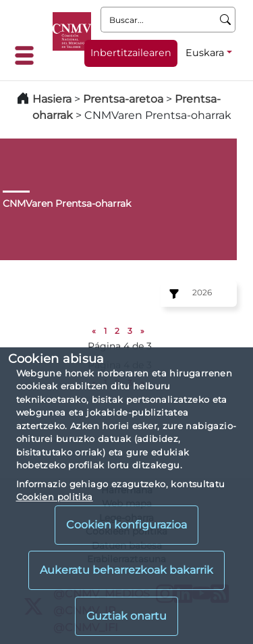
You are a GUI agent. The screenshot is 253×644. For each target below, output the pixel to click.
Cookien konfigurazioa (126, 525)
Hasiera (52, 99)
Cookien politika (55, 497)
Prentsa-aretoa (124, 99)
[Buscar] (226, 20)
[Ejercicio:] (172, 294)
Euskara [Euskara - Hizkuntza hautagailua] (205, 53)
